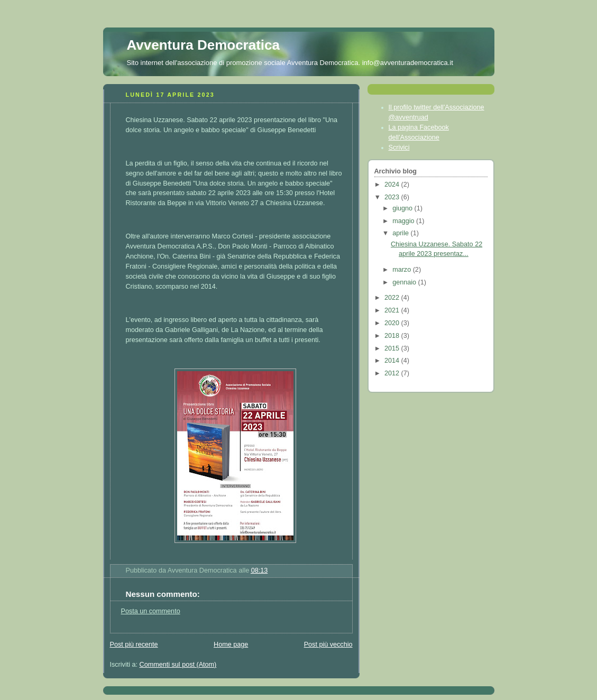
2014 (393, 361)
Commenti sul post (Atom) (178, 665)
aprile (401, 233)
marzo (403, 270)
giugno (403, 208)
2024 (393, 185)
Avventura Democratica (204, 45)
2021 (393, 310)
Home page (231, 644)
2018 (393, 336)
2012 (393, 373)
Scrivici (399, 148)
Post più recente (134, 644)
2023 (393, 197)
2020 (393, 323)
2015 (393, 348)
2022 (393, 298)
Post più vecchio (328, 644)
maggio (404, 221)
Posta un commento (151, 611)
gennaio (405, 282)
